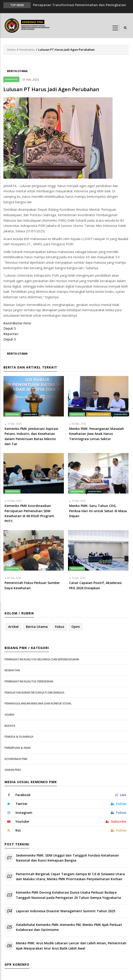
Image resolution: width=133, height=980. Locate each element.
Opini (76, 627)
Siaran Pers (30, 414)
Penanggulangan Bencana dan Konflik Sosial (38, 703)
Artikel (13, 627)
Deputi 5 (10, 328)
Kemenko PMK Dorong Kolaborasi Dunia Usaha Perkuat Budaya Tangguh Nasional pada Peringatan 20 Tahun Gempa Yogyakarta (68, 895)
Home (11, 50)
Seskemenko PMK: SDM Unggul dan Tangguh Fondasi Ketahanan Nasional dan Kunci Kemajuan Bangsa (67, 858)
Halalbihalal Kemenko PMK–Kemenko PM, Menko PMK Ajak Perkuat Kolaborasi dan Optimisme (69, 927)
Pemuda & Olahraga (19, 737)
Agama (9, 715)
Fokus (60, 627)
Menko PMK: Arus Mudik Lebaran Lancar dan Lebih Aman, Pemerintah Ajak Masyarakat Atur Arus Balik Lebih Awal (71, 946)
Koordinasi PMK (16, 759)
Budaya (10, 726)
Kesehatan (27, 50)
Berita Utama (17, 71)
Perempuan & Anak (99, 414)
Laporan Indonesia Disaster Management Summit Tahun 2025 (66, 911)
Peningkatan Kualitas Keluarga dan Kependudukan (42, 659)
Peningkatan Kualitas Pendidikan (29, 681)
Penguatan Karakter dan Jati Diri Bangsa (34, 693)
